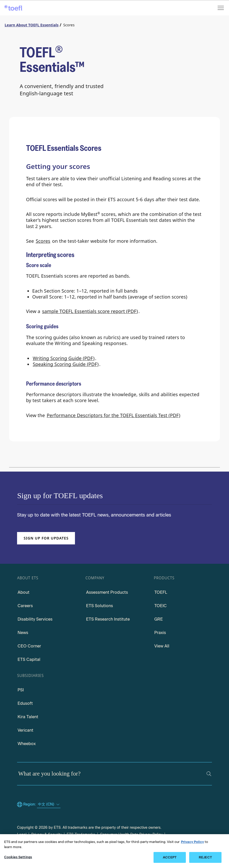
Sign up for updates (46, 538)
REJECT (205, 857)
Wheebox (27, 744)
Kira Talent (28, 717)
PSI (21, 690)
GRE (159, 619)
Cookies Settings (18, 857)
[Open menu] (221, 8)
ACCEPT (170, 857)
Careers (25, 606)
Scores (43, 241)
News (23, 633)
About (24, 592)
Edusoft (25, 703)
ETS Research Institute (108, 619)
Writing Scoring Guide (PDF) (64, 358)
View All (162, 646)
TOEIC (161, 606)
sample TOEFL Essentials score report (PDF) (90, 311)
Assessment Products (107, 592)
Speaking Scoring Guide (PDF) (66, 364)
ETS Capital (29, 659)
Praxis (160, 633)
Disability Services (35, 619)
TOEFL (161, 592)
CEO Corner (29, 646)
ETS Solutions (100, 606)
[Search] (209, 774)
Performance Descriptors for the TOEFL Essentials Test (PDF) (114, 415)
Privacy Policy (192, 842)
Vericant (25, 730)
